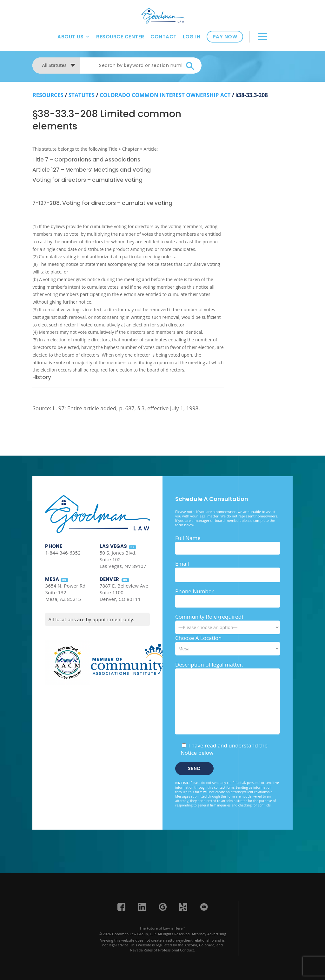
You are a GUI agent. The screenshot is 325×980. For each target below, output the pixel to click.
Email (182, 564)
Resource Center (120, 35)
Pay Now (225, 35)
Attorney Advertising (209, 934)
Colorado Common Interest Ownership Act (165, 95)
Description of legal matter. (209, 664)
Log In (192, 35)
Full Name (188, 538)
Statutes (82, 95)
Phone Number (194, 591)
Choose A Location (199, 638)
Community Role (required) (228, 622)
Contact (164, 35)
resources (48, 95)
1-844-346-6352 (63, 553)
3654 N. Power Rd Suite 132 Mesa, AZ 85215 (65, 592)
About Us (70, 35)
